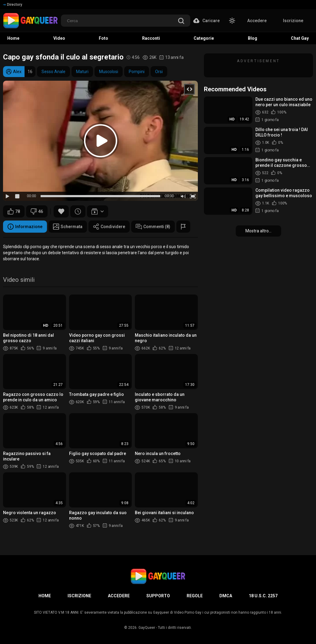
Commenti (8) (153, 227)
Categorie (204, 38)
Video (59, 38)
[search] (181, 21)
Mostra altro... (258, 231)
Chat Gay (300, 38)
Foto (103, 38)
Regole (195, 596)
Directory (13, 5)
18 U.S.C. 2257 (263, 596)
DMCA (226, 596)
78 (14, 211)
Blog (253, 38)
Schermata (68, 227)
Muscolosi (109, 72)
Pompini (137, 72)
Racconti (151, 38)
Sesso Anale (53, 72)
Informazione (25, 227)
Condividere (109, 227)
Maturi (82, 72)
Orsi (159, 72)
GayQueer (147, 628)
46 (37, 211)
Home (13, 38)
